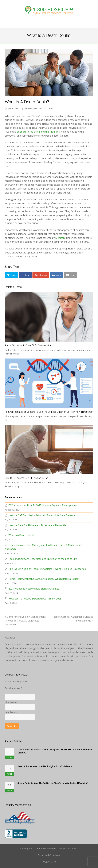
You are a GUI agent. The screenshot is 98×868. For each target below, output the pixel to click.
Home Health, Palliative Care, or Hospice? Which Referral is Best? (44, 579)
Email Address (14, 688)
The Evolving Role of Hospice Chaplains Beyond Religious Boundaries (47, 569)
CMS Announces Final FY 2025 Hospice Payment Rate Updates (43, 505)
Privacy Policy (49, 862)
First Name (11, 702)
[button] (12, 275)
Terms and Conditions (49, 855)
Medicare (60, 238)
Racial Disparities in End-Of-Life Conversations (29, 345)
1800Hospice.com (34, 108)
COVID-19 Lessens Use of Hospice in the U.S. (29, 478)
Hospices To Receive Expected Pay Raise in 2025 (35, 599)
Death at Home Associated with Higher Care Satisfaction (45, 766)
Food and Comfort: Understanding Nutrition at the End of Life (43, 559)
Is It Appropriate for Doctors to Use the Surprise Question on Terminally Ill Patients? (49, 412)
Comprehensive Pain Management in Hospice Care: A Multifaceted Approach (25, 621)
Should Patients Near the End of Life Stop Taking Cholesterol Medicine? (53, 783)
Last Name (11, 712)
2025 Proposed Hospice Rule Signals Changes (34, 589)
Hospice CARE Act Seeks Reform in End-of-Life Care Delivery (42, 515)
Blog (51, 108)
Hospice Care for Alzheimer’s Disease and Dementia (37, 525)
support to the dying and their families (38, 132)
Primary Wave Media (46, 849)
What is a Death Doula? (21, 535)
